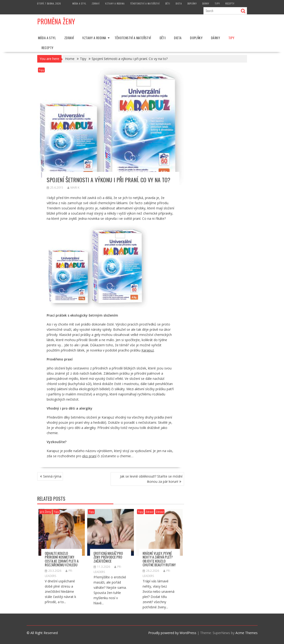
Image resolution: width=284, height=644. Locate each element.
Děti (168, 3)
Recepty (230, 3)
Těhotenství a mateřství (145, 3)
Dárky (206, 3)
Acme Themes (247, 633)
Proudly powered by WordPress (172, 633)
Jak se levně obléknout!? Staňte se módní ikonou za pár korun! (151, 479)
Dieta (179, 3)
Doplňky (192, 3)
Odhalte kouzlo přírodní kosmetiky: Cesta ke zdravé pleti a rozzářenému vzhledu (62, 559)
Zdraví (96, 3)
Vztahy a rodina (115, 3)
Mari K (73, 188)
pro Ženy (45, 512)
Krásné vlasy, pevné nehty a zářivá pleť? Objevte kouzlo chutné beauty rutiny (159, 559)
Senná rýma (52, 476)
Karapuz (148, 350)
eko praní (89, 456)
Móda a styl (79, 3)
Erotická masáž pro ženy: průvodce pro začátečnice (108, 557)
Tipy (217, 3)
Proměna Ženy (56, 21)
